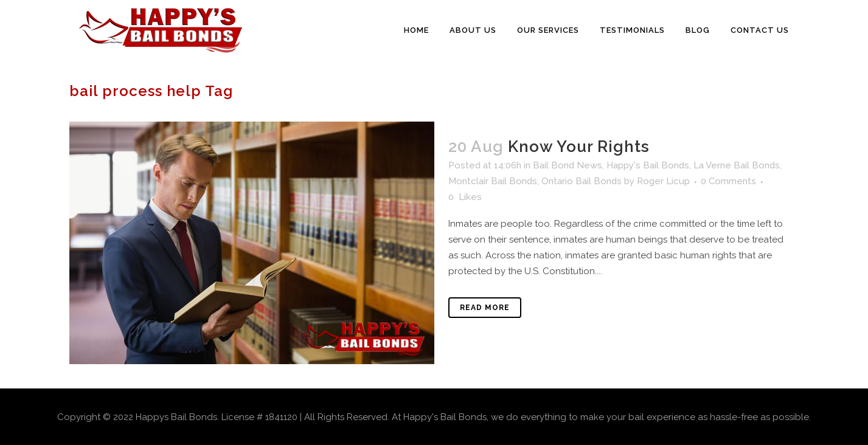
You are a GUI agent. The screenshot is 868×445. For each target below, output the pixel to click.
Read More (485, 308)
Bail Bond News (568, 165)
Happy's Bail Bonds (648, 165)
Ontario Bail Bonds (582, 181)
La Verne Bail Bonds (737, 165)
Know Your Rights (579, 147)
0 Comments (728, 181)
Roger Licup (663, 181)
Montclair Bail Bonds (493, 181)
